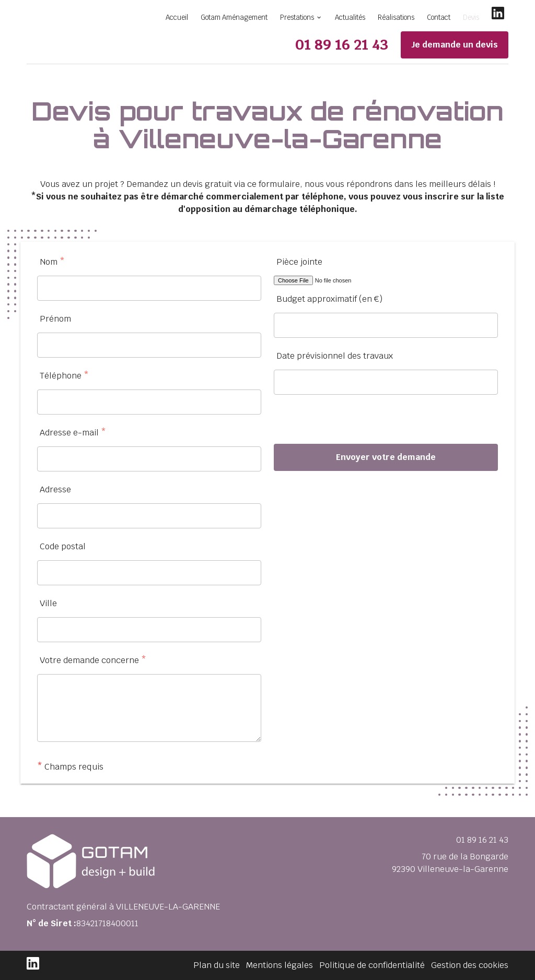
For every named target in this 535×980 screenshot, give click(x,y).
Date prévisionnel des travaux (335, 356)
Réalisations (396, 17)
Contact (439, 17)
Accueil (177, 17)
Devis (471, 17)
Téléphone (64, 376)
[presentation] (353, 423)
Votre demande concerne (93, 660)
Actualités (350, 17)
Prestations (297, 17)
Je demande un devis (455, 45)
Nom (52, 262)
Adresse (55, 489)
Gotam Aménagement (234, 17)
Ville (48, 603)
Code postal (63, 546)
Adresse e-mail (73, 433)
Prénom (55, 319)
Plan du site (217, 965)
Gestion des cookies (470, 965)
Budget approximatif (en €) (329, 299)
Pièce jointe (299, 262)
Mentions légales (280, 965)
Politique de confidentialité (372, 965)
